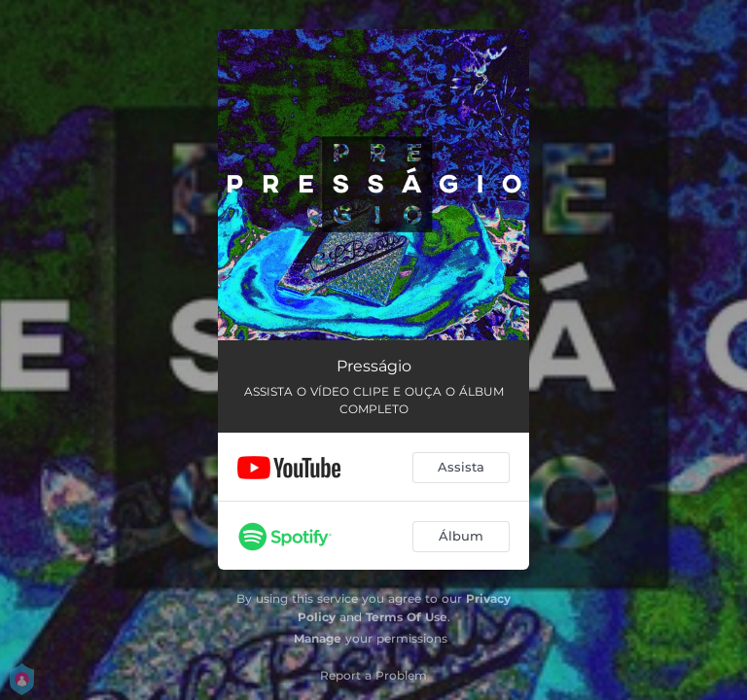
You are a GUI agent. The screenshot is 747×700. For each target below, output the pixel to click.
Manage (318, 638)
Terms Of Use (407, 617)
